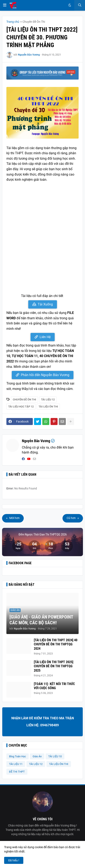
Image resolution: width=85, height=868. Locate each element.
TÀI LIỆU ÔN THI (48, 407)
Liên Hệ (45, 337)
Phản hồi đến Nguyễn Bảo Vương (45, 375)
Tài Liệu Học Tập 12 (21, 407)
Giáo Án (37, 756)
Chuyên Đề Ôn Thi (34, 22)
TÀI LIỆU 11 (16, 764)
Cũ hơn (71, 518)
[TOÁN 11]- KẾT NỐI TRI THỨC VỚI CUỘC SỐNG (54, 686)
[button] (5, 5)
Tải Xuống (45, 304)
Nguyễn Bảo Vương (36, 441)
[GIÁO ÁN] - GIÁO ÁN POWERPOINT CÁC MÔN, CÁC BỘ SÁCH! (41, 620)
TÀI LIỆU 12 (48, 400)
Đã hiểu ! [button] (14, 860)
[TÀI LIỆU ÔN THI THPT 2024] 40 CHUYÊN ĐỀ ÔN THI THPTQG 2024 (56, 644)
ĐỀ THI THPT (17, 772)
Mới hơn (14, 518)
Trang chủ (13, 22)
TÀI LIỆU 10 (55, 756)
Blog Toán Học (18, 756)
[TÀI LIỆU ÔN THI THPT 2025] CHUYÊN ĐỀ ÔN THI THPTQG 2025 (54, 666)
